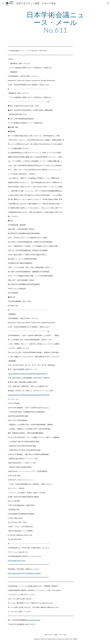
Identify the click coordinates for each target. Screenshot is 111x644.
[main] (55, 22)
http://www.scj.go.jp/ (33, 620)
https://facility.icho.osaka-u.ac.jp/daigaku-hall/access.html (28, 374)
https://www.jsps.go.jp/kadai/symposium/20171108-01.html (29, 395)
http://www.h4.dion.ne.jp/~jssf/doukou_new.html (24, 573)
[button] (3, 3)
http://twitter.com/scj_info (17, 561)
